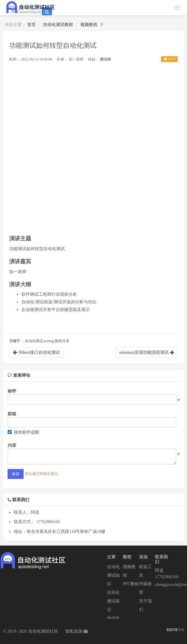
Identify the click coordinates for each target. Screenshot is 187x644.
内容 (12, 445)
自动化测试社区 (43, 631)
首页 (31, 25)
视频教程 (89, 25)
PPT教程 (131, 584)
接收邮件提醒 (24, 432)
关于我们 (145, 605)
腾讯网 (105, 59)
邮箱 (12, 414)
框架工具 (145, 571)
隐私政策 (74, 631)
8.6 (175, 630)
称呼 (12, 391)
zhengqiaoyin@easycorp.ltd (163, 585)
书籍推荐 (145, 588)
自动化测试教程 (58, 25)
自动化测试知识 (113, 575)
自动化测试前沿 (113, 601)
